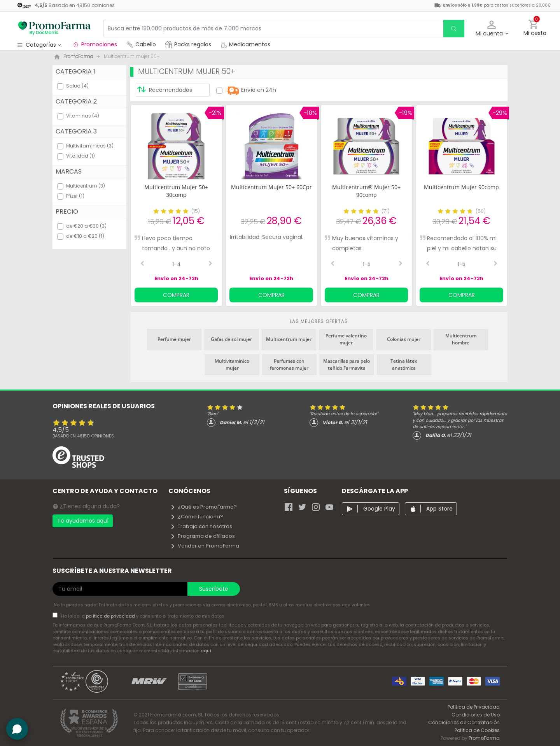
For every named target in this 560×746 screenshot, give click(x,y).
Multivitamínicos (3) (90, 146)
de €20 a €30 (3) (86, 226)
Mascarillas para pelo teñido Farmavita (346, 364)
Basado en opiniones (83, 436)
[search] (453, 29)
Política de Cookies (477, 730)
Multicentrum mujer (289, 339)
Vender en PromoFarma (205, 546)
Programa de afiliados (202, 536)
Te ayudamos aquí (83, 521)
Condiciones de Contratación (464, 722)
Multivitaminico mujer (232, 364)
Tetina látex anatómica (404, 364)
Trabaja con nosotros (201, 526)
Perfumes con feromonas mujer (289, 364)
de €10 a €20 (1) (85, 236)
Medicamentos (245, 44)
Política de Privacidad (474, 707)
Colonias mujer (404, 339)
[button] (492, 29)
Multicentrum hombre (461, 339)
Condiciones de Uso (476, 715)
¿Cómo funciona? (197, 517)
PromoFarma (484, 738)
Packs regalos (188, 44)
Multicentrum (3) (86, 186)
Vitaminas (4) (83, 116)
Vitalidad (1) (80, 156)
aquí (206, 651)
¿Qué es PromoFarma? (203, 507)
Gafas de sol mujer (231, 339)
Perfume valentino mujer (346, 339)
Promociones (95, 44)
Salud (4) (77, 86)
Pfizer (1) (75, 196)
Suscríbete (214, 589)
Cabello (141, 44)
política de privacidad (111, 616)
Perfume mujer (174, 339)
